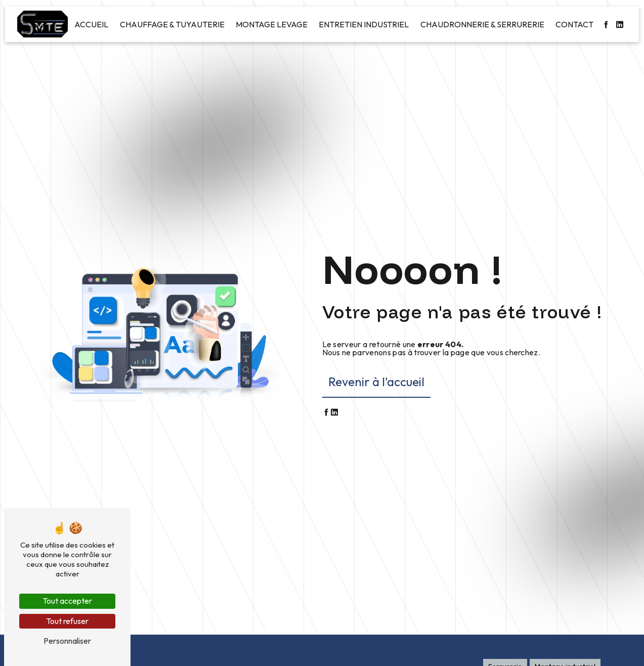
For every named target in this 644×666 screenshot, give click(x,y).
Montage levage (272, 24)
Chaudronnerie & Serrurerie (482, 24)
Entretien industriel (364, 24)
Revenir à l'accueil (376, 382)
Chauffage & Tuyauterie (172, 24)
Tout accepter (67, 601)
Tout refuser (67, 621)
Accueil (91, 24)
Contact (574, 24)
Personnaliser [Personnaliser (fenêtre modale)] (67, 641)
